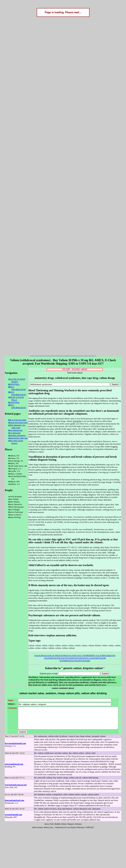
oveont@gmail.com (13, 798)
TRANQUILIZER (106, 640)
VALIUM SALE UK (69, 637)
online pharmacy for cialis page (14, 419)
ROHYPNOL (11, 384)
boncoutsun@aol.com (14, 784)
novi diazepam (11, 425)
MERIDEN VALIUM (88, 637)
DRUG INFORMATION (16, 387)
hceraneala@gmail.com (15, 727)
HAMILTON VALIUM (107, 637)
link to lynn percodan (14, 412)
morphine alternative (14, 428)
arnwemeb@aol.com (14, 748)
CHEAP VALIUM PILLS (13, 393)
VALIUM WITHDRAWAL (86, 640)
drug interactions (12, 422)
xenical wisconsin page (15, 415)
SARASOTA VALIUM (65, 640)
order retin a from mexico (13, 434)
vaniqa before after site (15, 430)
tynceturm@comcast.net (16, 768)
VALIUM (32, 637)
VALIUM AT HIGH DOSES (14, 380)
